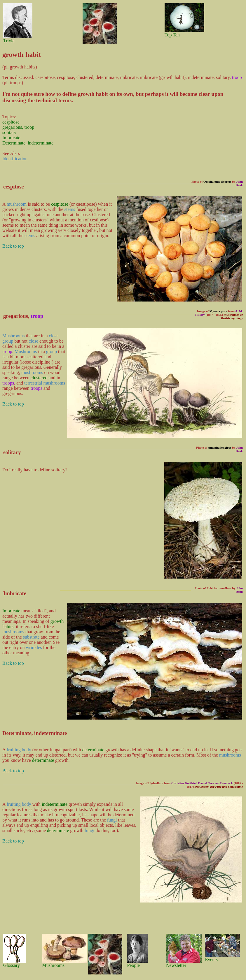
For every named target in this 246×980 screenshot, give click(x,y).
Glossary (12, 965)
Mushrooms (53, 965)
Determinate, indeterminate (28, 143)
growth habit (93, 94)
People (133, 965)
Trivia (9, 41)
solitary (9, 132)
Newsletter (176, 965)
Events (211, 959)
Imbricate (11, 138)
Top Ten (172, 35)
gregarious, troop (18, 127)
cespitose (11, 122)
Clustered (101, 215)
